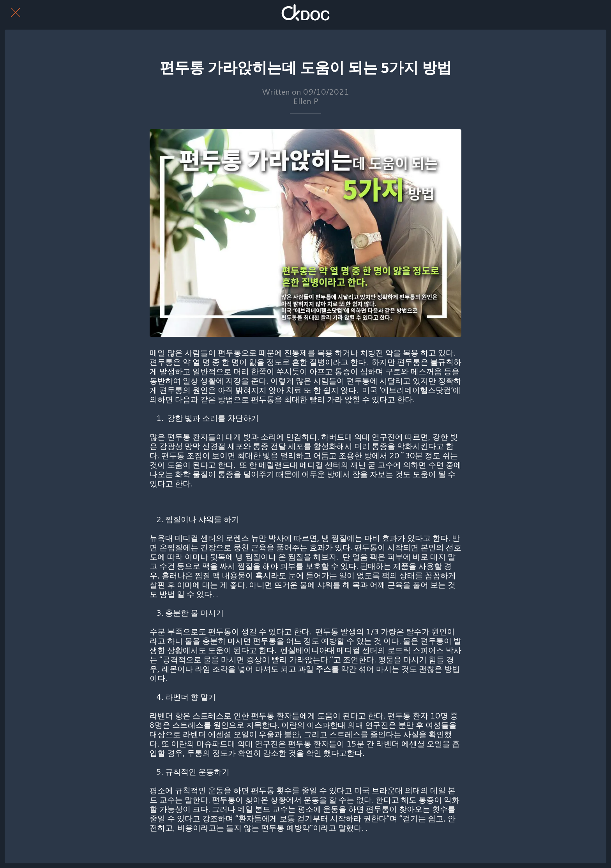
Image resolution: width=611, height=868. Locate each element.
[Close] (16, 12)
